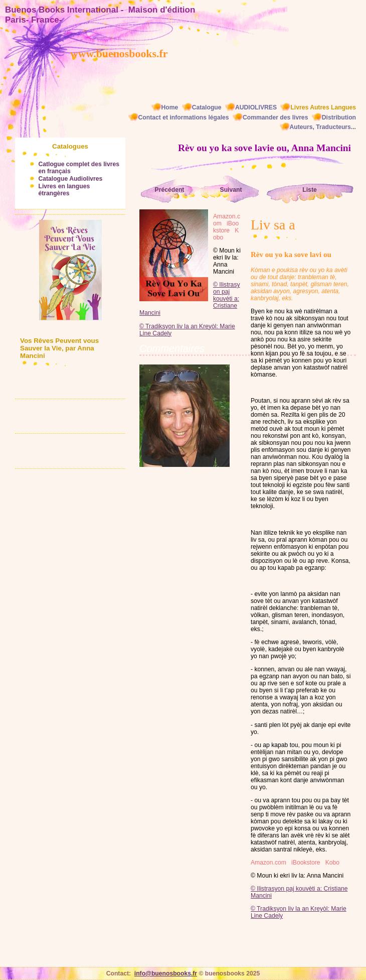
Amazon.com (268, 863)
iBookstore (306, 863)
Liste (309, 190)
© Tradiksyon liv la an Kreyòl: (291, 909)
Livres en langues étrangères (64, 190)
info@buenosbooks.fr (166, 973)
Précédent (170, 190)
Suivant (231, 190)
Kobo (332, 863)
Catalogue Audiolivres (70, 179)
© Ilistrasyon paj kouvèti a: (287, 889)
